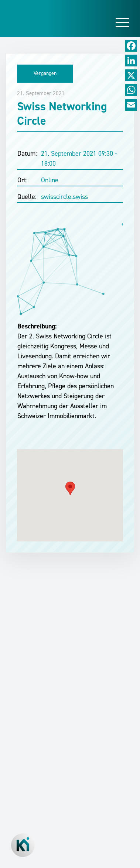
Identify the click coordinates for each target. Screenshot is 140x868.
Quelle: (27, 197)
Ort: (23, 180)
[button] (70, 488)
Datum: (27, 154)
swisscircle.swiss (64, 197)
